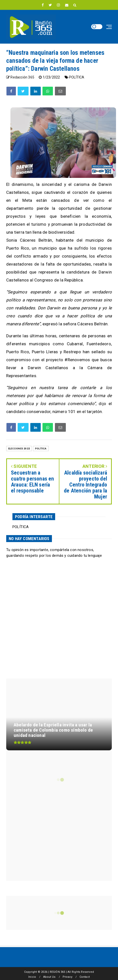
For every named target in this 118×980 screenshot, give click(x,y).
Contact (85, 977)
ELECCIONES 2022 (19, 449)
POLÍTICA (77, 77)
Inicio (32, 977)
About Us (49, 977)
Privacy (67, 977)
